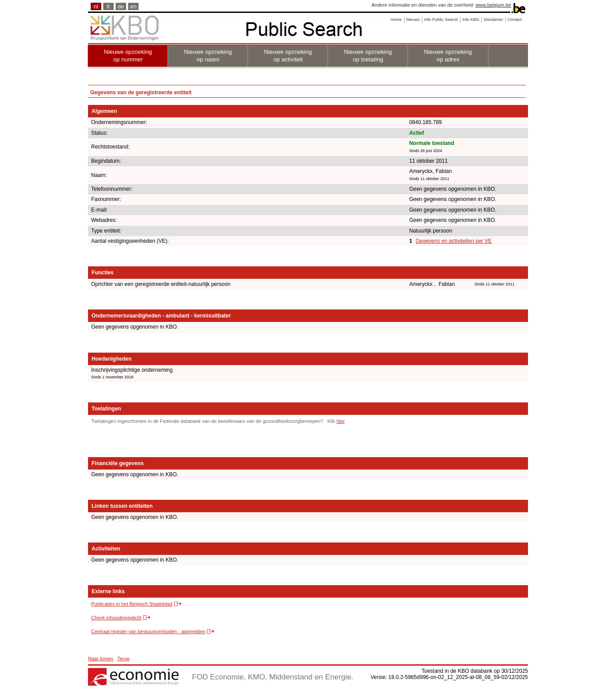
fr (108, 6)
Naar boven (101, 659)
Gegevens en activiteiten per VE (454, 241)
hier (340, 421)
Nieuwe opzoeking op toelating (368, 56)
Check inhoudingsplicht (116, 618)
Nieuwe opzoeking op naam (208, 56)
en (134, 6)
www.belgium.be (493, 5)
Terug (124, 659)
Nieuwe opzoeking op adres (448, 56)
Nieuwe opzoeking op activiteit (288, 56)
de (121, 6)
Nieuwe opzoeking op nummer (128, 56)
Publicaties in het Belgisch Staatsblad (132, 604)
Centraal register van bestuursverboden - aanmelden (148, 631)
